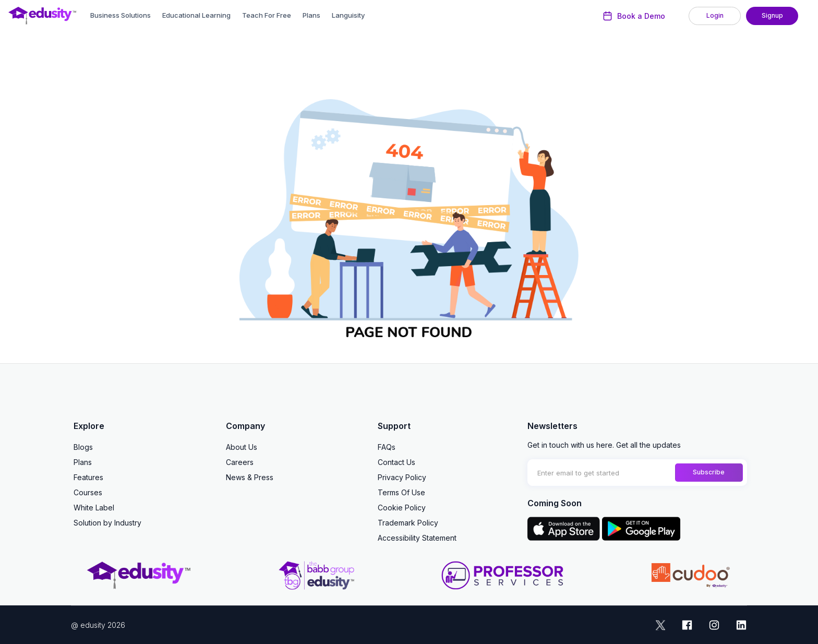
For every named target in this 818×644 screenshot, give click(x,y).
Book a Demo (634, 16)
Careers (240, 462)
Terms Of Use (401, 492)
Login (715, 15)
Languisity (348, 15)
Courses (88, 492)
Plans (311, 15)
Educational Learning (196, 15)
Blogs (83, 447)
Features (88, 477)
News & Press (250, 477)
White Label (94, 508)
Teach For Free (267, 15)
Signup (772, 15)
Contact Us (396, 462)
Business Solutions (121, 15)
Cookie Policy (402, 508)
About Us (242, 447)
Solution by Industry (107, 523)
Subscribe (709, 472)
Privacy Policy (402, 477)
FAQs (387, 447)
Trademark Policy (408, 523)
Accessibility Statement (417, 538)
